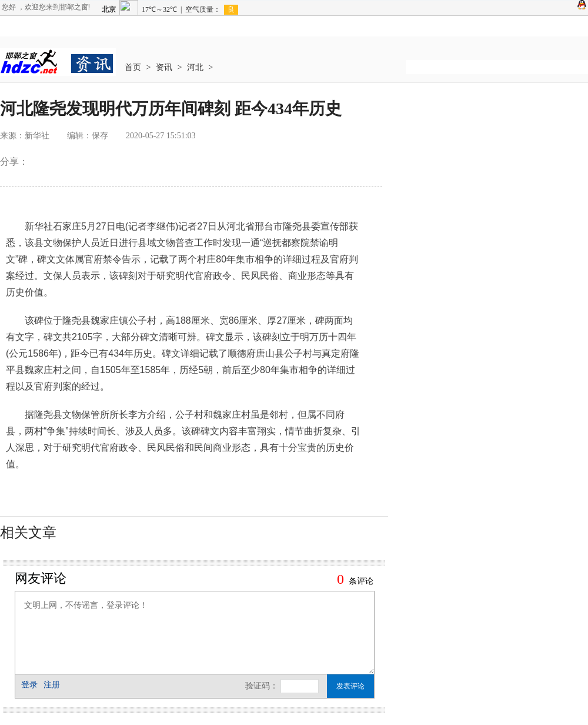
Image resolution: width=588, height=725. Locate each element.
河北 (195, 67)
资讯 (164, 67)
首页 (133, 67)
